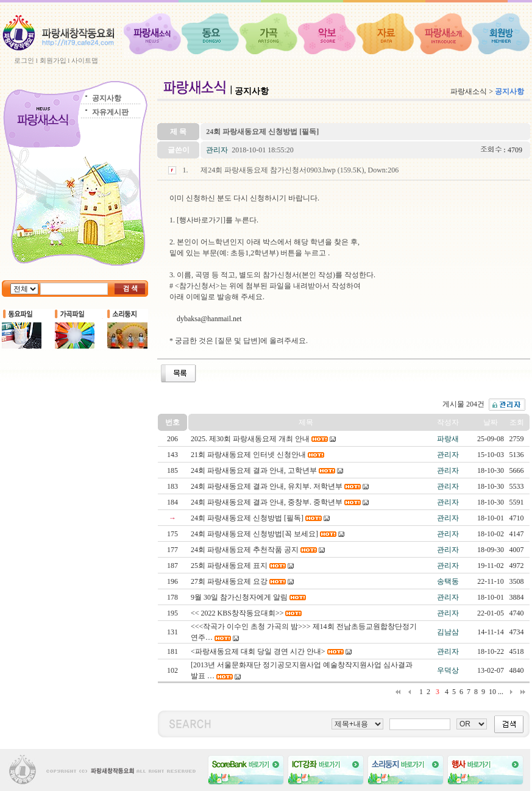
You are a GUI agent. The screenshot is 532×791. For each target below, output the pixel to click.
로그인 (24, 60)
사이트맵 (85, 60)
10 (492, 692)
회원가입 (53, 60)
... (501, 692)
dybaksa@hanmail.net (209, 319)
